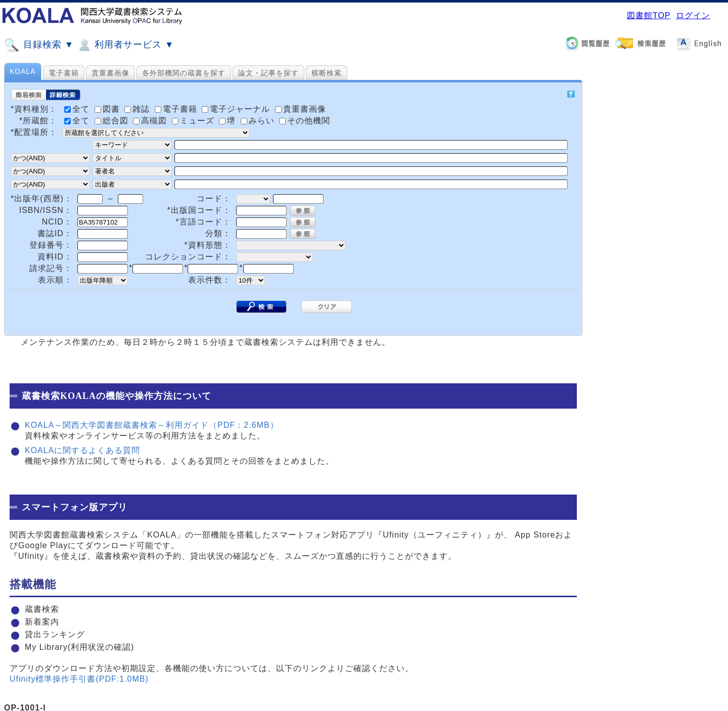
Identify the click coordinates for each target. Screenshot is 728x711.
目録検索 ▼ (39, 45)
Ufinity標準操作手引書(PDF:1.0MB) (79, 679)
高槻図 (151, 121)
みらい (259, 121)
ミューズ (194, 121)
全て (78, 121)
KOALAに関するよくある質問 (82, 450)
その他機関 (305, 121)
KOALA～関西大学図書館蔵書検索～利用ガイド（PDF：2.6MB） (152, 425)
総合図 (113, 121)
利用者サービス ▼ (125, 45)
